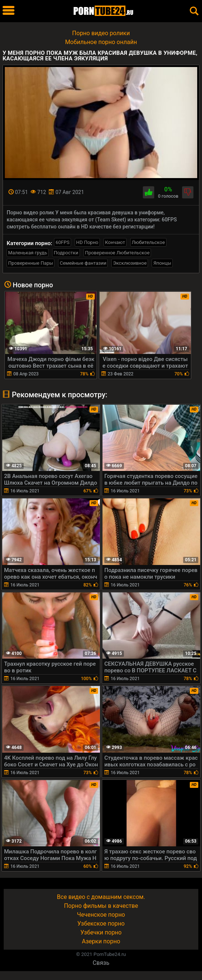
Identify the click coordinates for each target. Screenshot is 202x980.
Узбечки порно (101, 932)
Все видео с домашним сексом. (101, 897)
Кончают (115, 242)
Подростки (66, 253)
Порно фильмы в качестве (101, 906)
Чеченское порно (101, 915)
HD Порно (87, 242)
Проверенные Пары (31, 263)
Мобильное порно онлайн (101, 42)
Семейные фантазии (83, 263)
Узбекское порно (101, 924)
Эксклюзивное (130, 263)
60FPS (63, 242)
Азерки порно (101, 941)
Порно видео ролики (101, 33)
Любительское (148, 242)
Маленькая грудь (28, 253)
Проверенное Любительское (117, 253)
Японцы (162, 263)
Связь (101, 963)
